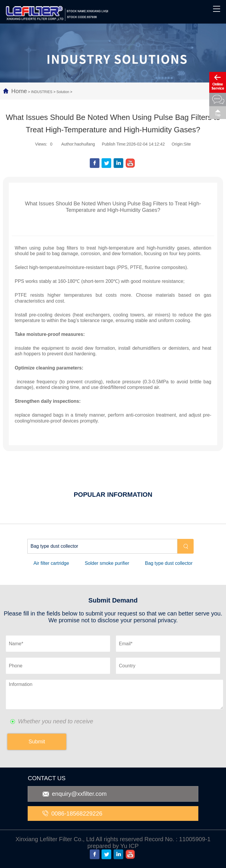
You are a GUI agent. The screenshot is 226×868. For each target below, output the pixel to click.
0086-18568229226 (72, 813)
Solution (63, 92)
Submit (37, 742)
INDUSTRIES (42, 92)
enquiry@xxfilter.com (75, 794)
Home (19, 91)
